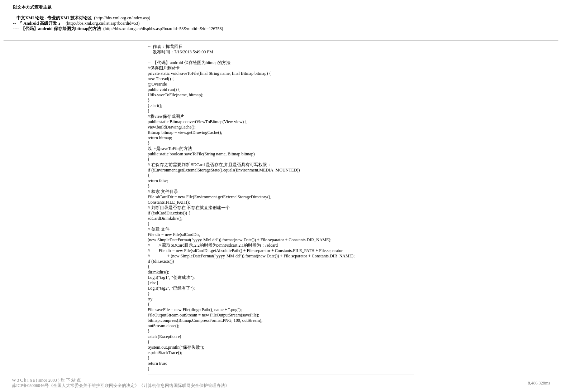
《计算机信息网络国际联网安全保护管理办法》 (184, 386)
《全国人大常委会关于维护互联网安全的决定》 (94, 386)
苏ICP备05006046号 (30, 386)
